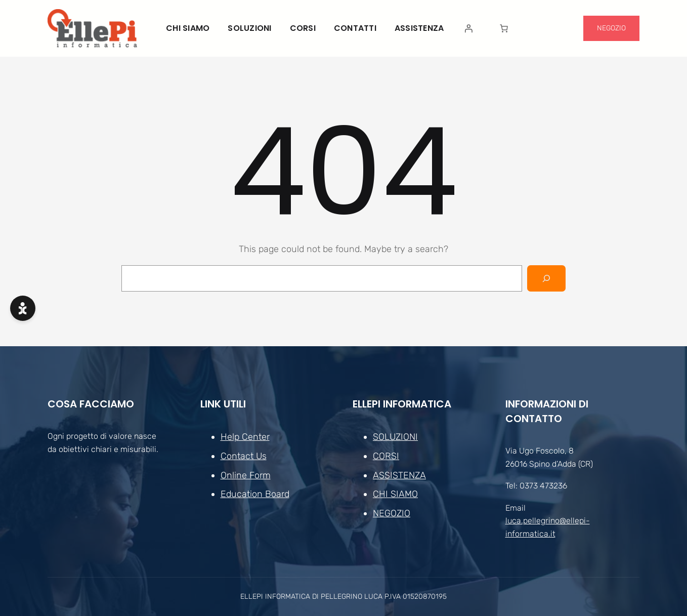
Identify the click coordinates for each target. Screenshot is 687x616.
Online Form (246, 475)
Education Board (255, 495)
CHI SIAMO (395, 495)
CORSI (386, 456)
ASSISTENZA (399, 475)
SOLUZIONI (395, 437)
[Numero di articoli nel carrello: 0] (504, 28)
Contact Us (244, 456)
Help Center (245, 437)
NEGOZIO (611, 28)
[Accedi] (468, 28)
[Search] (546, 278)
